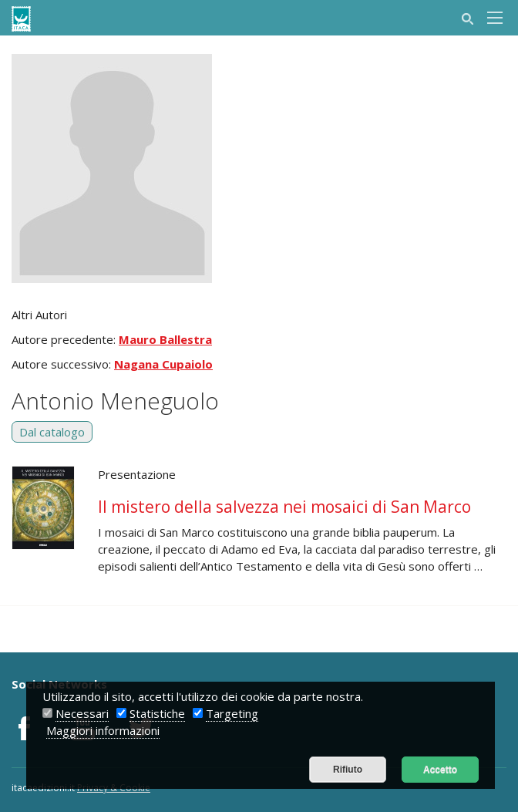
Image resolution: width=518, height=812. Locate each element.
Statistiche (157, 713)
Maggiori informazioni (103, 730)
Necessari (82, 713)
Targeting (232, 713)
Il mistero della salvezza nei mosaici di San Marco (284, 507)
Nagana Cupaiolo (163, 364)
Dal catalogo (52, 432)
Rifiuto (348, 770)
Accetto (440, 770)
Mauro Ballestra (165, 339)
